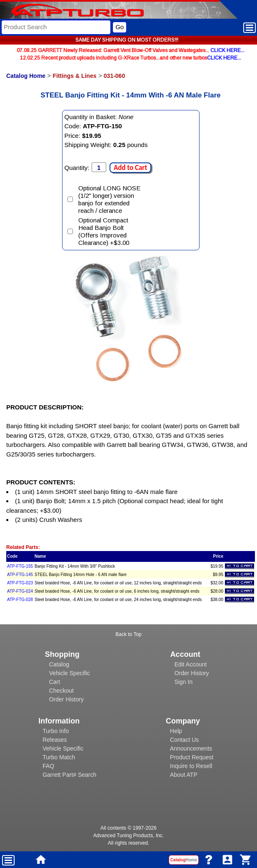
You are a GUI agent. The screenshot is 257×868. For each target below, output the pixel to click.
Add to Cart (130, 168)
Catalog (59, 664)
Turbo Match (59, 757)
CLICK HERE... (227, 50)
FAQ (48, 766)
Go (120, 27)
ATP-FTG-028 (20, 600)
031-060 (114, 76)
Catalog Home (26, 76)
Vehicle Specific (70, 673)
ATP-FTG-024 (20, 591)
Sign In (184, 682)
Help (176, 731)
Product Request (192, 757)
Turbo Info (56, 731)
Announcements (191, 748)
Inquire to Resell (191, 766)
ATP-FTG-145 (20, 575)
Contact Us (184, 740)
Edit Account (191, 664)
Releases (55, 740)
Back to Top (128, 634)
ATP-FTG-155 (20, 566)
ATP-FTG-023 (20, 583)
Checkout (61, 691)
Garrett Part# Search (69, 775)
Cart (55, 682)
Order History (66, 699)
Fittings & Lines (74, 76)
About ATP (184, 775)
